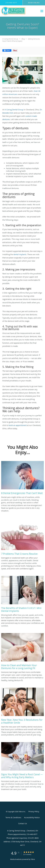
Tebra (33, 859)
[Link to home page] (18, 11)
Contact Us (23, 823)
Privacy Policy (34, 811)
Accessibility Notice (32, 817)
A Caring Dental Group (10, 39)
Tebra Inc (22, 812)
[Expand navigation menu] (42, 11)
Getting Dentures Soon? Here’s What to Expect (21, 40)
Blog (23, 39)
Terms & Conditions (13, 817)
